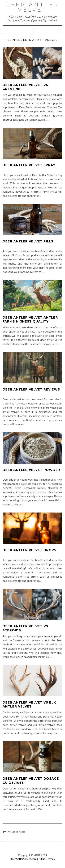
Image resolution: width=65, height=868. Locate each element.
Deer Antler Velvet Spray (29, 165)
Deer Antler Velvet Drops (29, 550)
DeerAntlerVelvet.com (23, 859)
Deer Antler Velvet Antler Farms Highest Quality (30, 320)
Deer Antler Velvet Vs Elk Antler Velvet (29, 704)
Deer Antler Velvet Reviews (31, 389)
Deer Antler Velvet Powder (31, 470)
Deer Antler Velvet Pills (28, 241)
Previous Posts (16, 832)
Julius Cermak (47, 859)
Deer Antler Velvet (33, 7)
